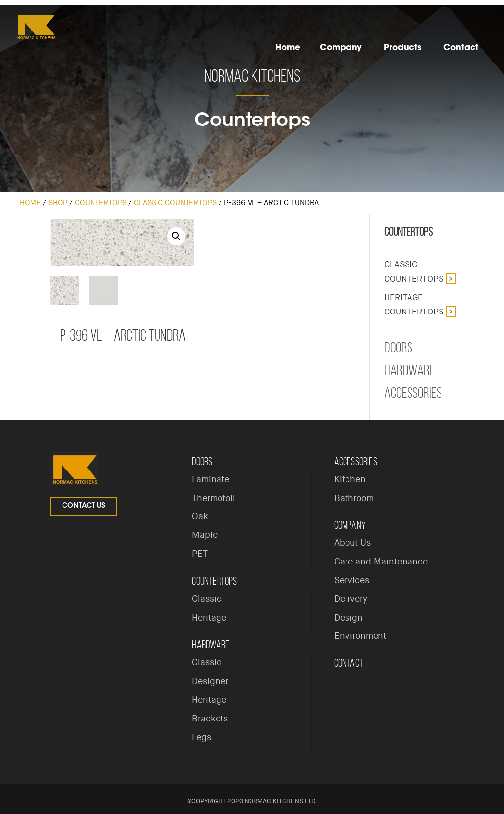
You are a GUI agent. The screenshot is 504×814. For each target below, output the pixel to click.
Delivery (351, 599)
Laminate (211, 479)
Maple (205, 535)
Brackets (210, 719)
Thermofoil (214, 498)
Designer (210, 681)
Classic (207, 599)
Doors (398, 347)
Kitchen (350, 479)
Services (352, 580)
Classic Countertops (175, 203)
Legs (202, 737)
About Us (352, 543)
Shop (58, 203)
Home (30, 203)
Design (348, 618)
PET (200, 554)
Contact (349, 663)
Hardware (410, 370)
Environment (360, 636)
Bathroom (354, 498)
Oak (200, 516)
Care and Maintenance (381, 562)
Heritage (209, 618)
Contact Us (84, 506)
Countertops (101, 203)
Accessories (413, 393)
